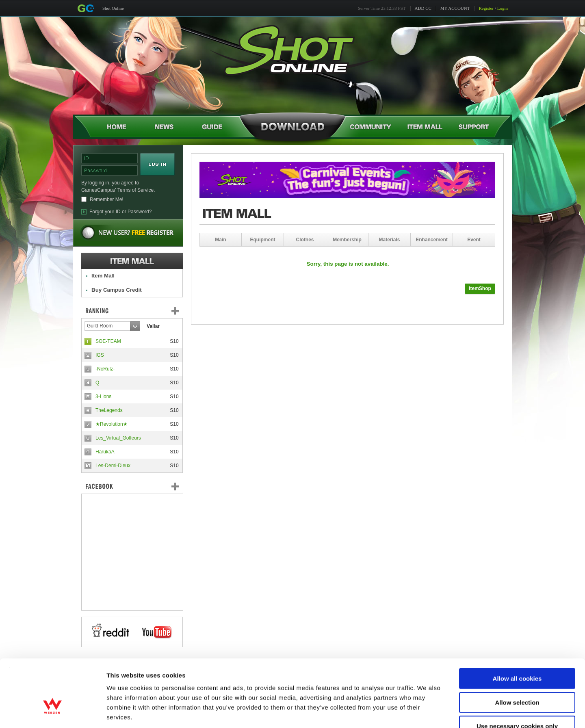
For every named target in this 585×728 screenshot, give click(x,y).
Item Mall (103, 276)
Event (474, 240)
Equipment (263, 240)
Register (486, 8)
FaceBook (132, 486)
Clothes (305, 240)
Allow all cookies (517, 629)
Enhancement (432, 240)
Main (220, 240)
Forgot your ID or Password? (120, 212)
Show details (426, 712)
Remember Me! (107, 199)
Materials (389, 240)
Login (503, 8)
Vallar (153, 326)
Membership (347, 240)
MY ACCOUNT (455, 8)
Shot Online (113, 8)
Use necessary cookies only (517, 676)
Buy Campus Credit (117, 290)
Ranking (138, 311)
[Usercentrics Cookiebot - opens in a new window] (53, 712)
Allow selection (517, 653)
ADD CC (423, 8)
